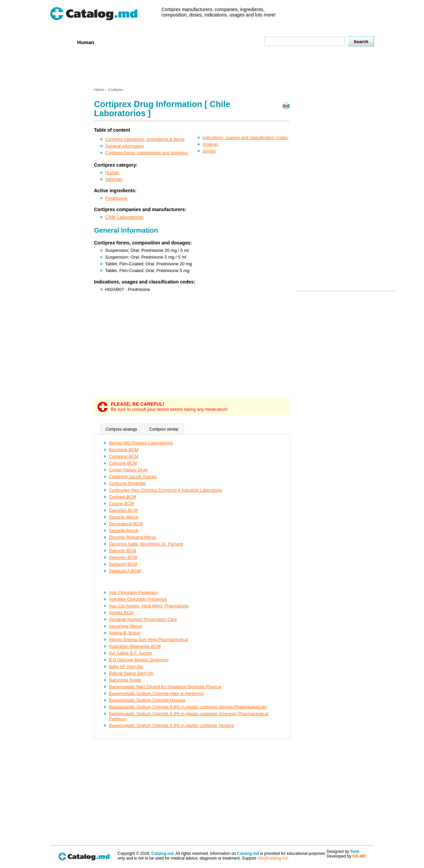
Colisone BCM (123, 463)
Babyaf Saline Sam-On (131, 673)
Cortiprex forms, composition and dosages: (147, 153)
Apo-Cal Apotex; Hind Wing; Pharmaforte (149, 606)
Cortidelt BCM (123, 497)
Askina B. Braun (125, 633)
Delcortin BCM (123, 557)
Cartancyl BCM (124, 456)
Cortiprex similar (164, 429)
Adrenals (114, 179)
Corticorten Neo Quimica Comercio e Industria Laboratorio (165, 490)
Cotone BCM (121, 504)
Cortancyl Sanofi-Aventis (133, 477)
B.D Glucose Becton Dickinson (139, 660)
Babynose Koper (125, 680)
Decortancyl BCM (126, 524)
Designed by (343, 852)
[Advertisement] (212, 68)
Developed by (346, 856)
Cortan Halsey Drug (128, 470)
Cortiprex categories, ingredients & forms (145, 139)
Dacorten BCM (123, 510)
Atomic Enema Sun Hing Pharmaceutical (148, 640)
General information (124, 146)
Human (86, 42)
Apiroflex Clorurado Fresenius (138, 599)
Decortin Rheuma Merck (132, 537)
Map (244, 42)
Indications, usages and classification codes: (246, 138)
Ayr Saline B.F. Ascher (130, 653)
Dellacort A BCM (125, 571)
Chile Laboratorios (124, 217)
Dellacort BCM (123, 564)
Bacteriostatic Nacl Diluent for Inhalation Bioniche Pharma (165, 687)
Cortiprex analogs (121, 429)
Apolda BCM (121, 613)
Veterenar (115, 42)
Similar (209, 151)
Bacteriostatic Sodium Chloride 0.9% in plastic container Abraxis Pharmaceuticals (188, 707)
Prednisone (116, 198)
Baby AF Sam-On (126, 666)
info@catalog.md (272, 858)
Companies (148, 42)
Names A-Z (218, 42)
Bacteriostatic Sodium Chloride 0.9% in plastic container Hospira (171, 725)
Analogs (210, 144)
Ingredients (183, 42)
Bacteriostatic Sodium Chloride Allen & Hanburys (156, 693)
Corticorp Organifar (128, 483)
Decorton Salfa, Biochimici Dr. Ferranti (146, 544)
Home (61, 42)
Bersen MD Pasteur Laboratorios (141, 443)
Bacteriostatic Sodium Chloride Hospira (147, 700)
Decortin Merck (124, 530)
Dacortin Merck (124, 517)
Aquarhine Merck (125, 626)
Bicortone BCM (124, 450)
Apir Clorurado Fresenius (133, 592)
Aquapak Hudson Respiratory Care (143, 619)
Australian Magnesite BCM (135, 646)
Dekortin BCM (123, 551)
